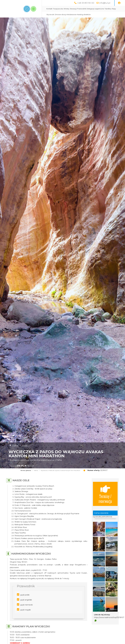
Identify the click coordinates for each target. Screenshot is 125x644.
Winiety (66, 9)
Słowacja (73, 9)
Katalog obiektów (84, 15)
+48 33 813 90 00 (86, 3)
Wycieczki (50, 15)
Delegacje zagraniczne (95, 9)
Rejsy (114, 9)
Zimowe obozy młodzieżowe (66, 15)
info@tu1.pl (105, 3)
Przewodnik (82, 9)
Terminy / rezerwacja (105, 494)
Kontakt (49, 9)
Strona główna (26, 470)
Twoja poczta (58, 9)
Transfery (108, 9)
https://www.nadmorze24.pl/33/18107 (109, 617)
